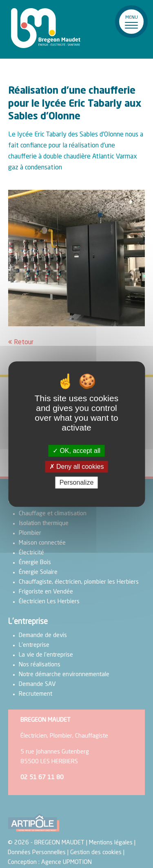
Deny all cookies (77, 467)
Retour (24, 343)
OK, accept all (76, 451)
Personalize (77, 482)
